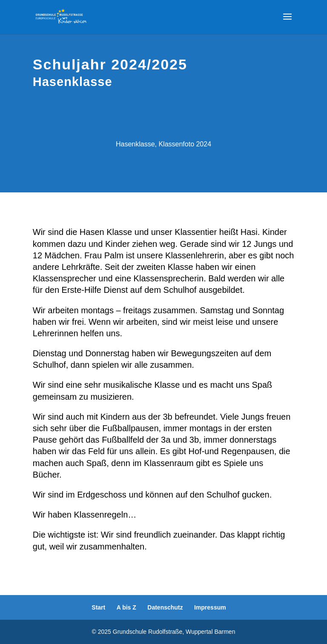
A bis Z (126, 607)
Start (98, 607)
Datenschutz (165, 607)
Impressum (210, 607)
